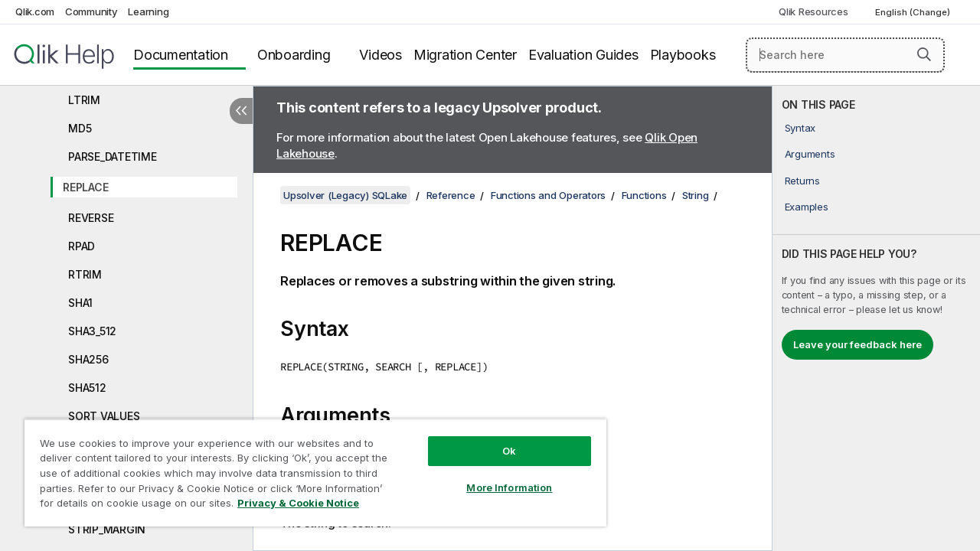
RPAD (82, 246)
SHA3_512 (92, 331)
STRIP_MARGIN (107, 529)
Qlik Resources (813, 11)
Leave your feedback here (857, 344)
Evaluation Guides (583, 55)
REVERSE (91, 218)
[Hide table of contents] (241, 111)
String (696, 195)
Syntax (800, 128)
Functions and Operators (548, 195)
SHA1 (80, 303)
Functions (644, 195)
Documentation (181, 55)
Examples (807, 207)
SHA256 (88, 359)
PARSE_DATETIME (113, 156)
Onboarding (294, 55)
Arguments (810, 154)
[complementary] (876, 318)
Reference (451, 195)
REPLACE (85, 187)
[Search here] (845, 55)
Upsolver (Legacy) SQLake (345, 195)
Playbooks (683, 55)
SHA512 (87, 388)
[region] (309, 467)
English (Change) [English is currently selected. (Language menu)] (914, 12)
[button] (924, 54)
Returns (802, 181)
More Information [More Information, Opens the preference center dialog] (498, 476)
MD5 (80, 128)
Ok (498, 439)
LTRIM (84, 100)
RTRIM (85, 274)
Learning (148, 11)
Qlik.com (35, 11)
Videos (381, 55)
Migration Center (465, 55)
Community (91, 11)
